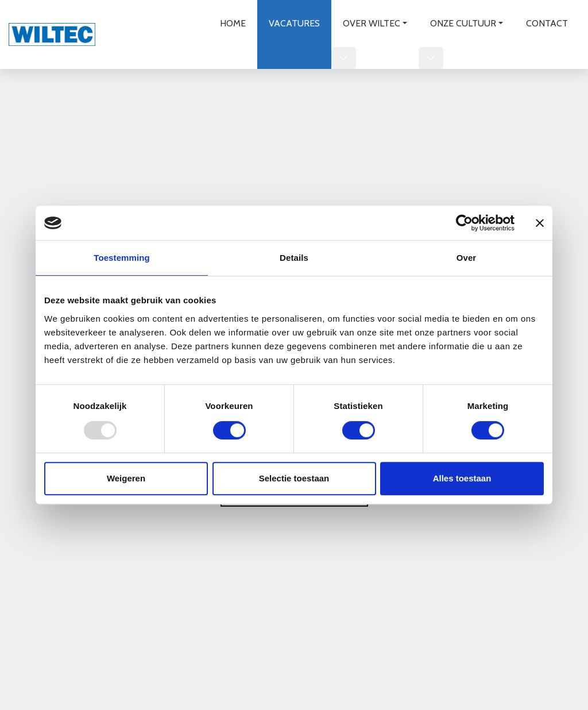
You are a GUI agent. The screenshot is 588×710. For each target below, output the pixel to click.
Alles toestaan (462, 478)
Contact (547, 23)
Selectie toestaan (294, 478)
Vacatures (294, 23)
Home (233, 23)
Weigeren (126, 478)
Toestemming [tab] (122, 258)
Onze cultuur (463, 23)
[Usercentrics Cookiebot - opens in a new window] (464, 223)
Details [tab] (294, 258)
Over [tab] (467, 258)
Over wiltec (372, 23)
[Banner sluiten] (540, 223)
